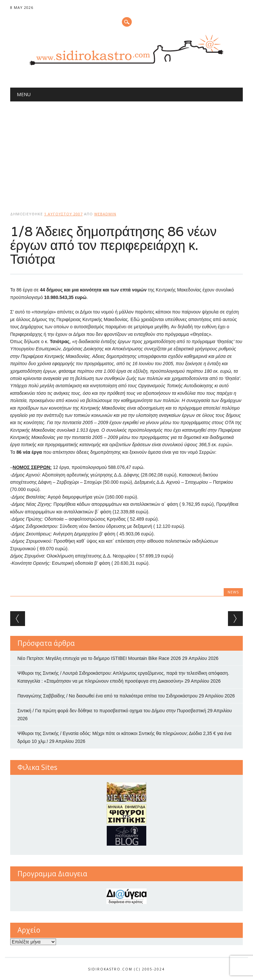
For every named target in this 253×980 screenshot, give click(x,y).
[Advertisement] (127, 151)
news (233, 592)
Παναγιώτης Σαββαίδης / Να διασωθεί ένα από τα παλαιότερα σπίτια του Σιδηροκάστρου (108, 696)
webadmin (105, 214)
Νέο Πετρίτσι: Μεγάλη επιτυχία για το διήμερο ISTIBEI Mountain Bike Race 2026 (99, 658)
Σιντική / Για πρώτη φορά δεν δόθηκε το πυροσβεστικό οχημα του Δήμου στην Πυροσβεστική (112, 711)
